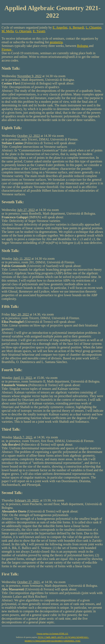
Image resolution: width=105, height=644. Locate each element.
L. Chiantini (94, 28)
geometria (56, 42)
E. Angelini (60, 28)
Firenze (7, 49)
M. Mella (8, 31)
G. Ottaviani (23, 31)
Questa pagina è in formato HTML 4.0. (52, 634)
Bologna (83, 46)
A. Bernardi (76, 28)
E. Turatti (39, 31)
